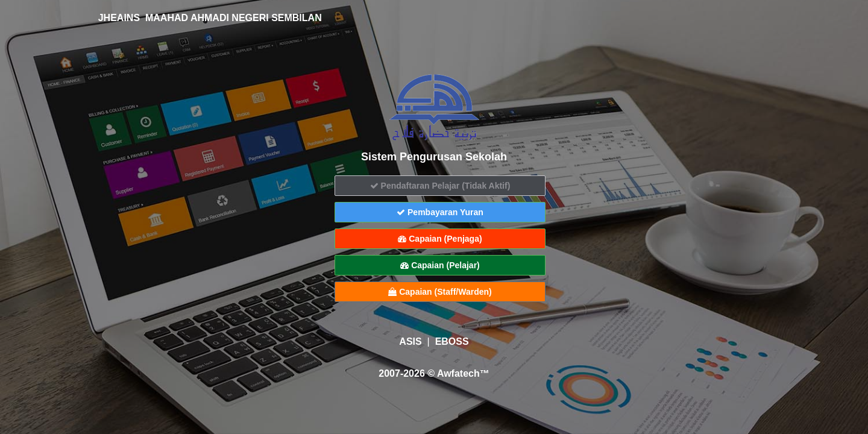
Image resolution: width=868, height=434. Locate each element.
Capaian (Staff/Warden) (440, 292)
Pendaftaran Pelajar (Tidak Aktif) (440, 186)
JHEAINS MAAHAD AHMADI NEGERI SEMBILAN (202, 18)
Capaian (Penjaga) (440, 239)
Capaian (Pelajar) (440, 265)
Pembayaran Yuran (440, 212)
